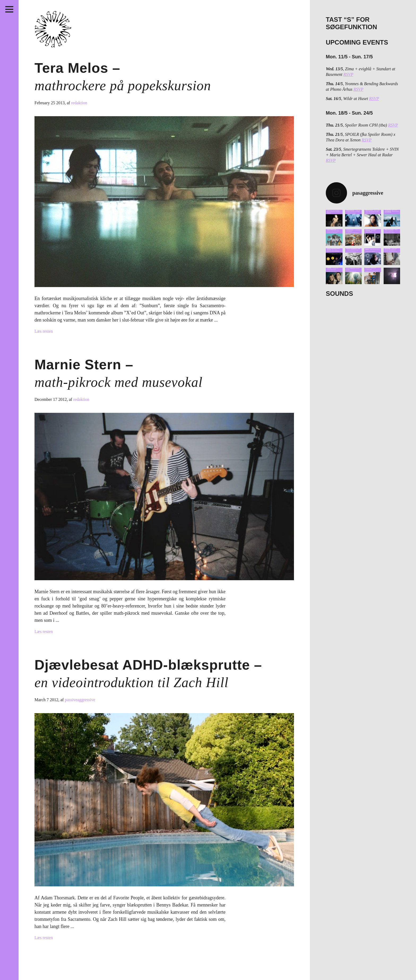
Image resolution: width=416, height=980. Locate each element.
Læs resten (44, 331)
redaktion (79, 103)
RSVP (348, 74)
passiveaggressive (80, 700)
